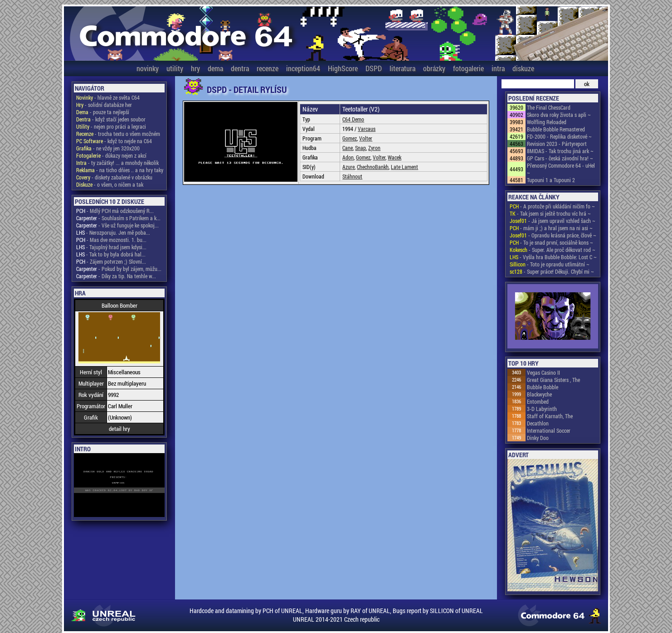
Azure (348, 167)
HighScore (343, 68)
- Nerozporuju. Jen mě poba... (113, 232)
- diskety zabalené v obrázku (114, 177)
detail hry (119, 429)
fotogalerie (468, 68)
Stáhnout (352, 176)
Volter (366, 138)
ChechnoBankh (373, 167)
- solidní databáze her (104, 105)
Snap (360, 148)
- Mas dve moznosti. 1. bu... (111, 240)
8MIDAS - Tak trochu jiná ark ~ (560, 151)
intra (498, 68)
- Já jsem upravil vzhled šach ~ (553, 221)
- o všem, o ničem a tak (110, 184)
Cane (348, 148)
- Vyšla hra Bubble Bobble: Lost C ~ (553, 257)
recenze (268, 68)
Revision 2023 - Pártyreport (557, 144)
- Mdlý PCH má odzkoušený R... (115, 211)
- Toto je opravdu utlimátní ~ (550, 264)
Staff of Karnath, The (550, 416)
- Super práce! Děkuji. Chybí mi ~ (552, 271)
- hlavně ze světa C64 (108, 97)
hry (195, 68)
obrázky (434, 68)
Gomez (350, 138)
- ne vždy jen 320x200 (108, 148)
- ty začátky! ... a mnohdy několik (117, 163)
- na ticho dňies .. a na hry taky (120, 170)
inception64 (303, 68)
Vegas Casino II (543, 372)
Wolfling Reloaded (547, 122)
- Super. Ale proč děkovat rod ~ (553, 250)
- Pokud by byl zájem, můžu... (119, 269)
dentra (240, 68)
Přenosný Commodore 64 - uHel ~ (561, 169)
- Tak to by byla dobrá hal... (111, 254)
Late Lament (404, 167)
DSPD (374, 68)
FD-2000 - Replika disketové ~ (559, 136)
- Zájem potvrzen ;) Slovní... (111, 261)
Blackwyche (539, 394)
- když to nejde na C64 (114, 141)
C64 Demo (353, 119)
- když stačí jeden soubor (111, 119)
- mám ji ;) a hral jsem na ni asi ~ (551, 228)
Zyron (374, 148)
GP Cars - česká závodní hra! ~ (560, 158)
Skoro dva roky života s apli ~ (559, 115)
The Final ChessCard (549, 107)
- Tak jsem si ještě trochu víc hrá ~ (550, 213)
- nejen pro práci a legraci (111, 126)
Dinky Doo (538, 438)
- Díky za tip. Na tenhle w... (116, 276)
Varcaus (367, 129)
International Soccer (549, 430)
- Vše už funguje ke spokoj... (117, 225)
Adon (348, 157)
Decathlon (538, 423)
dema (215, 68)
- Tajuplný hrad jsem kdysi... (111, 247)
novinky (148, 68)
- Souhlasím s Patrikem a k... (118, 218)
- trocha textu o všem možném (118, 134)
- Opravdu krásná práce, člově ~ (553, 235)
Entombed (538, 401)
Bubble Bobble (543, 387)
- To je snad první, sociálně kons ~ (551, 242)
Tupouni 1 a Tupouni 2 (551, 180)
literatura (402, 68)
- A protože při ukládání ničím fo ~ (552, 206)
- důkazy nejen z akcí (111, 155)
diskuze (523, 68)
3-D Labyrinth (542, 409)
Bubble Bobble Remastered (556, 129)
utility (175, 68)
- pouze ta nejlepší (103, 112)
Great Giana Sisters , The (553, 380)
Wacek (394, 157)
